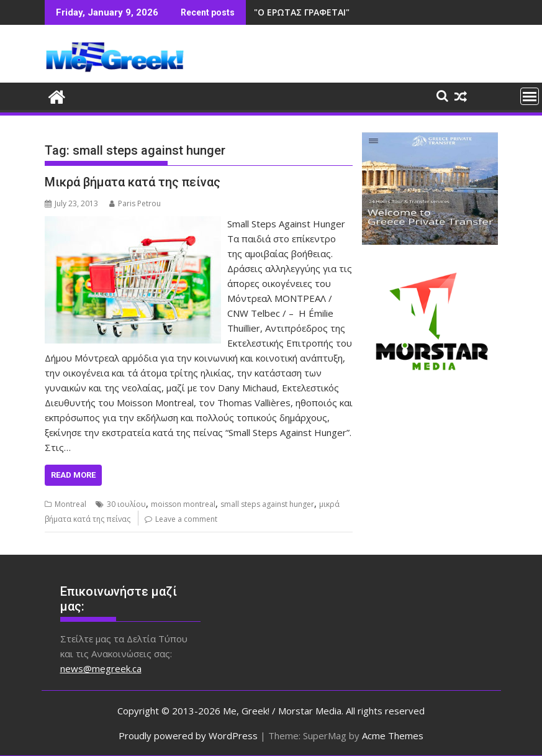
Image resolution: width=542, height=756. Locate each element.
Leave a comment (186, 519)
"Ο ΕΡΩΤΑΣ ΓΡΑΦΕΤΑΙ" (302, 12)
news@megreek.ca (101, 668)
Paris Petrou (135, 203)
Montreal (70, 504)
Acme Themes (393, 736)
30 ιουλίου (126, 504)
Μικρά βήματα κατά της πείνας (133, 182)
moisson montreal (183, 504)
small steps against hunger (267, 504)
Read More (73, 475)
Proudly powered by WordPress (188, 736)
